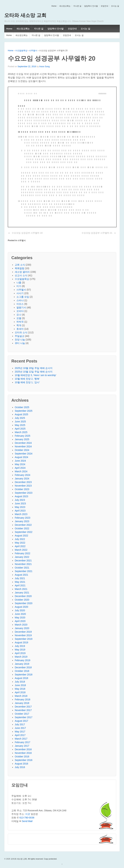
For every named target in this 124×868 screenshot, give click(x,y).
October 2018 (22, 671)
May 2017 (20, 732)
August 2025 (21, 414)
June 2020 (20, 614)
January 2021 (22, 593)
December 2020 (23, 596)
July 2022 (20, 539)
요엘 (19, 318)
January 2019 (22, 664)
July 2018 (20, 682)
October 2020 (22, 600)
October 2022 (22, 528)
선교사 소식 (21, 275)
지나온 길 (77, 6)
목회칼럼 (20, 268)
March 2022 (21, 550)
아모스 (20, 304)
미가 (19, 286)
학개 (19, 325)
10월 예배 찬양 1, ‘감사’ (27, 382)
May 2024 (20, 464)
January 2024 (22, 479)
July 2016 (20, 767)
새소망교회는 (65, 6)
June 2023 (20, 503)
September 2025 (24, 411)
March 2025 (21, 432)
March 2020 (21, 625)
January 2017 (22, 746)
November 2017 (23, 710)
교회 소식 (20, 265)
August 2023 (21, 496)
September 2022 (24, 532)
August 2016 (21, 764)
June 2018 (20, 685)
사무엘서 (33, 51)
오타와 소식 (21, 332)
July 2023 (20, 500)
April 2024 (20, 468)
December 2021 (23, 561)
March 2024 (21, 471)
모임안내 (104, 6)
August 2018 (21, 678)
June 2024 (20, 461)
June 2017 (20, 728)
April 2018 (20, 692)
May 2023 (20, 507)
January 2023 (22, 521)
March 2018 (21, 696)
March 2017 (21, 739)
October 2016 (22, 757)
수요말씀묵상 (21, 51)
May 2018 (20, 689)
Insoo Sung (44, 67)
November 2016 (23, 753)
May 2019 (20, 650)
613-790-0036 (27, 818)
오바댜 (20, 311)
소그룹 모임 (23, 297)
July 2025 (20, 418)
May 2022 (20, 543)
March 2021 (21, 589)
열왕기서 (21, 307)
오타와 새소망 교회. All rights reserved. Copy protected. (34, 859)
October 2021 (22, 568)
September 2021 (24, 571)
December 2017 (23, 707)
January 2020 (22, 628)
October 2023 (22, 489)
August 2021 (21, 575)
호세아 (20, 329)
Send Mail (27, 821)
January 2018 (22, 703)
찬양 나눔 (20, 340)
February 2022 (23, 553)
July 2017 (20, 724)
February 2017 (23, 742)
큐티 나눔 (20, 343)
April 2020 (20, 621)
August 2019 (21, 642)
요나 (19, 315)
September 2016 (24, 760)
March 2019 (21, 657)
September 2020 (24, 603)
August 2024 (21, 457)
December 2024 (23, 443)
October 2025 (22, 407)
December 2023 (23, 482)
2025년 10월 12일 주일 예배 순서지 (34, 372)
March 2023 (21, 514)
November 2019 (23, 635)
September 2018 (24, 675)
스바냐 (20, 300)
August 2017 (21, 721)
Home (54, 6)
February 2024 (23, 475)
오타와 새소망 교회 (25, 15)
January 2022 (22, 557)
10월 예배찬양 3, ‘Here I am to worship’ (36, 375)
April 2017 (20, 735)
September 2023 (24, 493)
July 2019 (20, 646)
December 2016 (23, 749)
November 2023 (23, 486)
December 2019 (23, 632)
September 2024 (24, 454)
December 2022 (23, 525)
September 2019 (24, 639)
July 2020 (20, 610)
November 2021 (23, 564)
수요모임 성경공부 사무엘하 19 (27, 233)
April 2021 (20, 585)
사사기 (20, 293)
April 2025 (20, 429)
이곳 (28, 814)
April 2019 (20, 653)
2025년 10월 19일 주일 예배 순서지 (34, 368)
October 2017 (22, 714)
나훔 (19, 283)
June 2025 (20, 422)
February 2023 (23, 518)
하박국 (20, 322)
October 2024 (22, 450)
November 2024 (23, 446)
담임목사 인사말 (91, 6)
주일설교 (20, 336)
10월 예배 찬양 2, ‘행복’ (27, 379)
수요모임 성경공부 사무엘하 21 (97, 233)
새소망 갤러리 (22, 272)
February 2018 (23, 699)
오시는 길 (115, 6)
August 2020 (21, 607)
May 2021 (20, 582)
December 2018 (23, 667)
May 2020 (20, 618)
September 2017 (24, 717)
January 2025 (22, 439)
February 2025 (23, 436)
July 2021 (20, 578)
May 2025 (20, 425)
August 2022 (21, 536)
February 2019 (23, 660)
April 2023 (20, 511)
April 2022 (20, 546)
